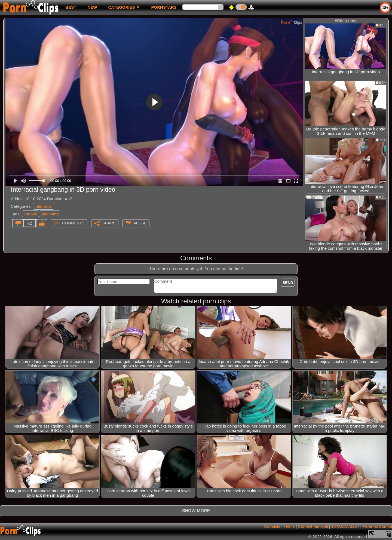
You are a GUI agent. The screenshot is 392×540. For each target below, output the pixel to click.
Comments (73, 223)
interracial (43, 206)
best (71, 7)
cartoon (30, 214)
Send (288, 283)
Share (109, 223)
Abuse (140, 223)
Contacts (272, 526)
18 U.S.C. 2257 (345, 526)
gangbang (50, 214)
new (92, 7)
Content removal (313, 526)
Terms (289, 526)
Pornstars (164, 7)
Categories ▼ (124, 7)
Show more (196, 511)
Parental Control (377, 526)
